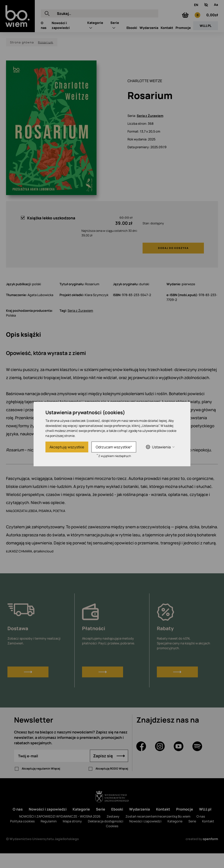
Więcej (55, 783)
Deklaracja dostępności (106, 836)
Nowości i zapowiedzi (48, 824)
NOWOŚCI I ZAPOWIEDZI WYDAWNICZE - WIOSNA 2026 (60, 831)
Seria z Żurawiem (150, 130)
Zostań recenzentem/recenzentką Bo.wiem (158, 831)
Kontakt (167, 44)
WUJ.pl (205, 824)
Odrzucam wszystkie (114, 447)
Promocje (183, 44)
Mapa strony (72, 836)
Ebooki (132, 44)
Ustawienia (160, 447)
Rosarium (46, 57)
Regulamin (49, 836)
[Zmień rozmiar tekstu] (216, 8)
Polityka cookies (22, 836)
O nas (18, 824)
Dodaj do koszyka (173, 263)
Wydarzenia (149, 44)
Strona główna (22, 57)
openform (210, 854)
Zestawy (113, 831)
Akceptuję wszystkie (67, 447)
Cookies (112, 841)
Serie (115, 39)
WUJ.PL (206, 42)
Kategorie (95, 39)
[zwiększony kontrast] (206, 8)
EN (196, 8)
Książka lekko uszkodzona (48, 233)
